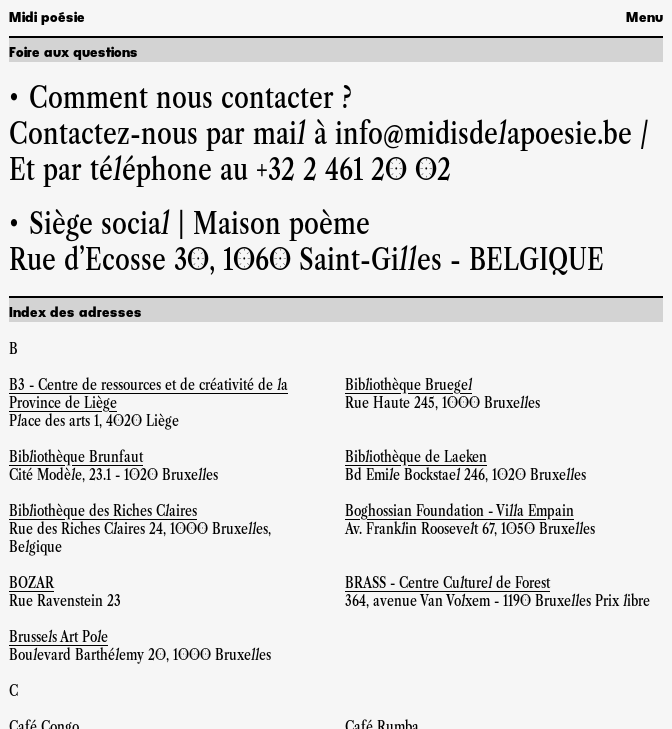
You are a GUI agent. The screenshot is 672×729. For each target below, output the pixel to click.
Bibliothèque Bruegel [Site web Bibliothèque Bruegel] (408, 384)
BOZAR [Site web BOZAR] (31, 582)
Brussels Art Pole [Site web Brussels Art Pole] (58, 636)
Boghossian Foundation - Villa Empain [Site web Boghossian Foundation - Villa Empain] (459, 510)
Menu (644, 18)
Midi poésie (47, 18)
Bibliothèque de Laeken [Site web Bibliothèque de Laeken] (416, 456)
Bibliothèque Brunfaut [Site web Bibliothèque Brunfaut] (76, 456)
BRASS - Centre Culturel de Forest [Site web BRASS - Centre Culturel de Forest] (447, 582)
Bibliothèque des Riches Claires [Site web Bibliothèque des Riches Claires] (103, 510)
